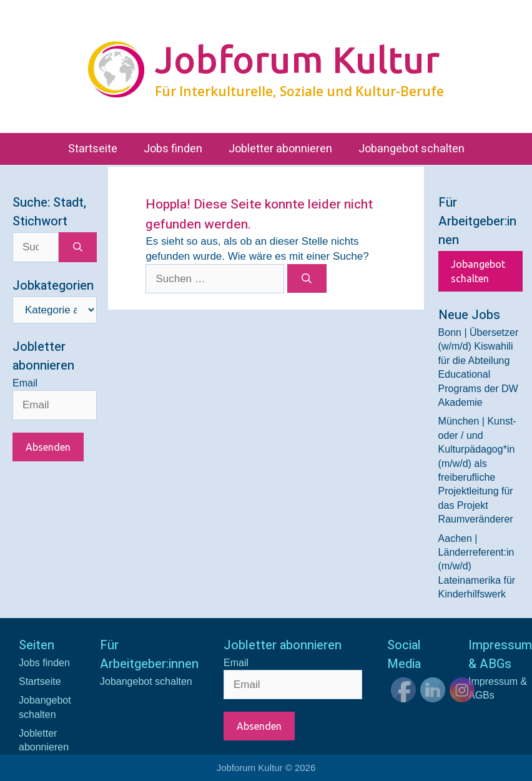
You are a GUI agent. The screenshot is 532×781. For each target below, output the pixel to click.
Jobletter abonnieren (280, 149)
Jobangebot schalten (411, 149)
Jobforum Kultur (297, 59)
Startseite (93, 149)
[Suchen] (307, 278)
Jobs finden (173, 149)
